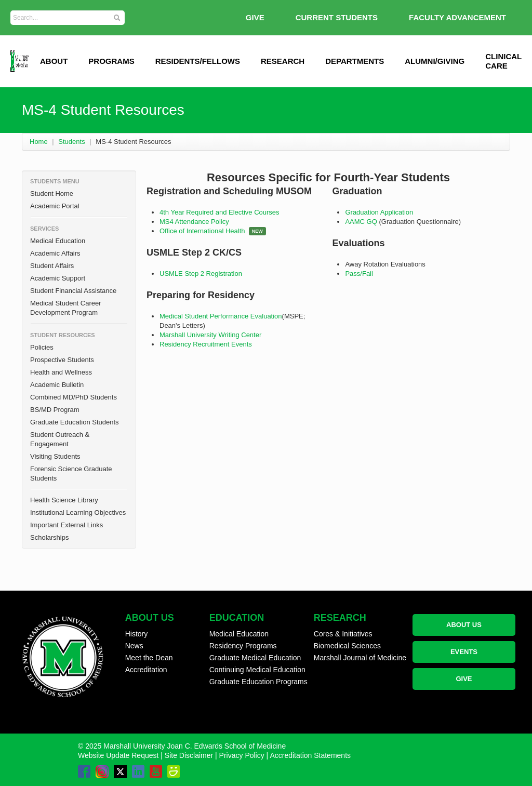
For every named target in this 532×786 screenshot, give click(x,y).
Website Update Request (118, 755)
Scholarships (49, 537)
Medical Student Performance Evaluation (221, 316)
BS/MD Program (55, 410)
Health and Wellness (61, 372)
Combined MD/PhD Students (74, 397)
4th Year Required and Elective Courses (220, 212)
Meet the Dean (149, 658)
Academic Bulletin (57, 385)
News (134, 646)
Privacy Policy (242, 755)
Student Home (52, 194)
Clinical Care (503, 61)
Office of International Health (202, 231)
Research (283, 61)
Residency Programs (243, 646)
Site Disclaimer (189, 755)
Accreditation (146, 670)
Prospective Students (62, 360)
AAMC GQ (362, 222)
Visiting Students (55, 456)
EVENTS (464, 652)
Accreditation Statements (310, 755)
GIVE (255, 17)
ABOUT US (464, 625)
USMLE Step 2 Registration (201, 274)
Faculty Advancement (457, 17)
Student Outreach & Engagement (60, 439)
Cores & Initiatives (343, 634)
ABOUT (54, 61)
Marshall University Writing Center (210, 335)
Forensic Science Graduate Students (71, 474)
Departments (355, 61)
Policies (42, 347)
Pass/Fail (359, 274)
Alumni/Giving (435, 61)
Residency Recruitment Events (206, 344)
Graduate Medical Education (255, 658)
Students (71, 142)
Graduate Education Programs (258, 682)
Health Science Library (64, 500)
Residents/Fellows (198, 61)
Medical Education (58, 241)
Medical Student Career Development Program (66, 308)
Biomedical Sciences (347, 646)
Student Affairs (52, 266)
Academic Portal (55, 206)
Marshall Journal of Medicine (360, 658)
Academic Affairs (55, 253)
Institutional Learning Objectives (78, 512)
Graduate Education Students (75, 422)
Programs (111, 61)
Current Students (337, 17)
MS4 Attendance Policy (194, 222)
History (137, 634)
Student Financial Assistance (73, 291)
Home (39, 142)
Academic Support (58, 278)
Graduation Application (379, 212)
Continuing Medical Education (257, 670)
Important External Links (66, 525)
